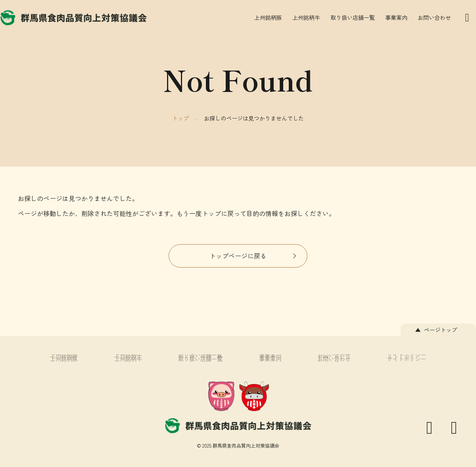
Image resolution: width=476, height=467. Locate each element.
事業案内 (396, 17)
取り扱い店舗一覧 (353, 17)
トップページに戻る (238, 256)
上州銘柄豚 (268, 17)
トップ (180, 118)
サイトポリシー (407, 359)
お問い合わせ (434, 17)
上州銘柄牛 (306, 17)
